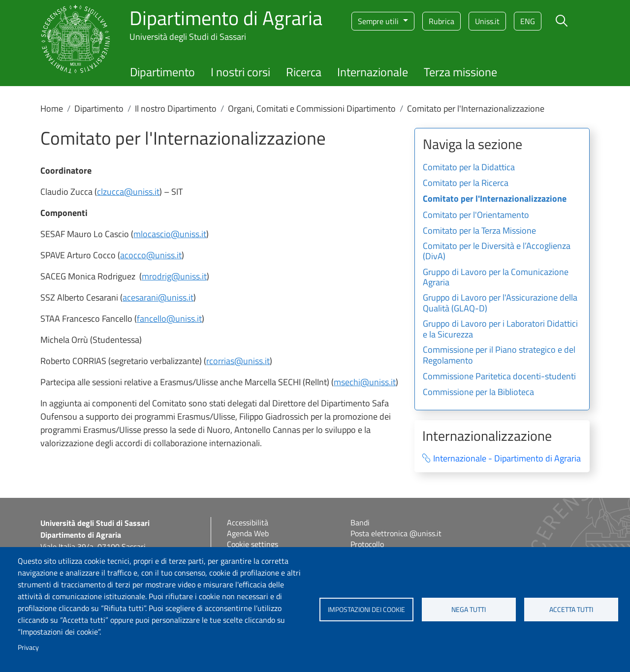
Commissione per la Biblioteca (478, 393)
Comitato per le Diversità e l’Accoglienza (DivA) (497, 252)
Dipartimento (162, 72)
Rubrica (441, 21)
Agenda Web (248, 533)
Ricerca (304, 72)
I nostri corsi (240, 72)
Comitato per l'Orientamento (476, 215)
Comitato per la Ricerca (466, 183)
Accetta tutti (571, 610)
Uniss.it (487, 21)
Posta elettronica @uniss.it (396, 533)
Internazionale (373, 72)
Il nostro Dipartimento (176, 108)
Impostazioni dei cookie (366, 610)
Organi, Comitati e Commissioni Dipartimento (312, 108)
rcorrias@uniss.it (238, 361)
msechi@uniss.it (365, 382)
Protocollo (367, 544)
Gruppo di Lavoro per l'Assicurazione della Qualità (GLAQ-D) (500, 304)
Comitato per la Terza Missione (479, 231)
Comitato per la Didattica (469, 168)
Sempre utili (379, 21)
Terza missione (460, 72)
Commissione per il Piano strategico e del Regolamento (499, 356)
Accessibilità (248, 522)
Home (52, 108)
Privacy (28, 647)
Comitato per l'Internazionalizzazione (495, 199)
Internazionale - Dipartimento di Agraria (507, 459)
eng (528, 21)
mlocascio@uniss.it (170, 234)
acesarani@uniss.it (158, 297)
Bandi (360, 522)
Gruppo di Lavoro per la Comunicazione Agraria (496, 278)
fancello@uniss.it (169, 319)
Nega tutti (469, 610)
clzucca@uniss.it (128, 192)
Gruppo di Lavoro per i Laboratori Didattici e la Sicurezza (500, 330)
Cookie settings (252, 544)
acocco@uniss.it (151, 255)
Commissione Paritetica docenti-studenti (499, 377)
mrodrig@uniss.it (174, 276)
